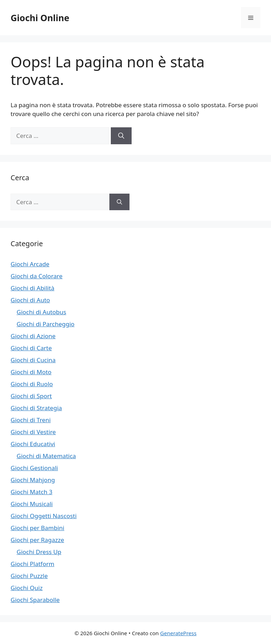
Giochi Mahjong (33, 480)
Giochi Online (40, 18)
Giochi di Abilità (32, 288)
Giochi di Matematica (46, 456)
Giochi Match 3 (31, 492)
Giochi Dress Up (39, 552)
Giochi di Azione (33, 336)
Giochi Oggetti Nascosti (44, 516)
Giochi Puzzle (29, 576)
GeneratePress (178, 633)
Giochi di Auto (30, 300)
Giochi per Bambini (37, 528)
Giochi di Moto (31, 372)
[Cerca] (121, 136)
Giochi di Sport (31, 396)
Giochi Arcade (30, 264)
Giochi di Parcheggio (46, 324)
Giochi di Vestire (33, 432)
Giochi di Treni (31, 420)
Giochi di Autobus (41, 312)
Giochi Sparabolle (35, 600)
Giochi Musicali (32, 504)
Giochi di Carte (31, 348)
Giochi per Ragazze (37, 540)
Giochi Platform (32, 564)
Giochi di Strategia (36, 408)
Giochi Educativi (33, 444)
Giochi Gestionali (34, 468)
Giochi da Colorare (37, 276)
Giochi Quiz (27, 588)
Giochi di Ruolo (32, 384)
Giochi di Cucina (33, 360)
